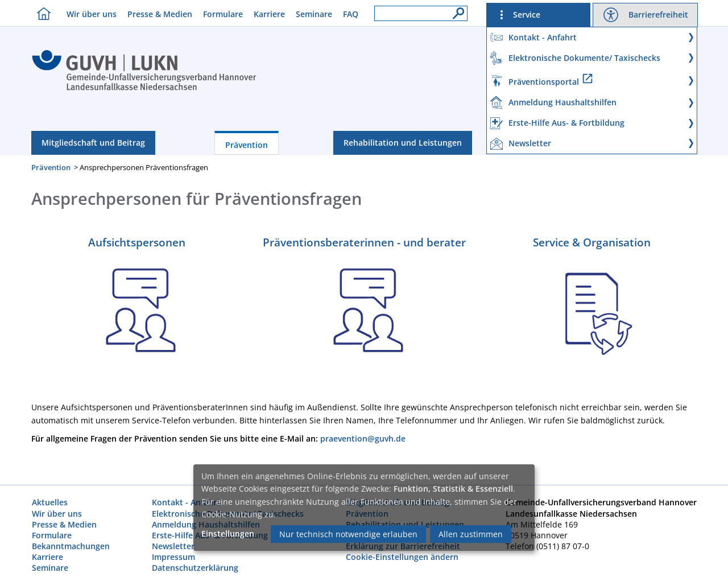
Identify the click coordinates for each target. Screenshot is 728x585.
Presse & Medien (160, 14)
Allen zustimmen (471, 534)
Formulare (223, 14)
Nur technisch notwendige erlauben (348, 534)
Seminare (314, 14)
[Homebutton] (41, 13)
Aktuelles (50, 502)
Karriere (269, 14)
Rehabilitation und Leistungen (403, 143)
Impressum (173, 557)
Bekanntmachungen (71, 546)
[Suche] (456, 10)
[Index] (144, 89)
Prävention (247, 145)
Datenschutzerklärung (195, 568)
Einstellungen (228, 533)
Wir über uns (92, 14)
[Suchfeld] (421, 13)
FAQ (351, 14)
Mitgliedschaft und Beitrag (93, 143)
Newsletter (173, 546)
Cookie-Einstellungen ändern (402, 557)
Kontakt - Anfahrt (186, 502)
